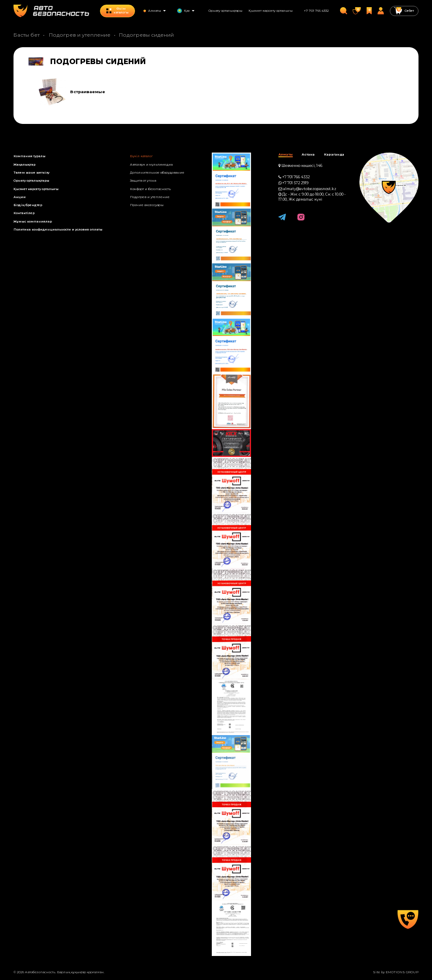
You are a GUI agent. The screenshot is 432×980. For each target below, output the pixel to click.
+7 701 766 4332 (316, 11)
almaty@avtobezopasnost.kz (310, 189)
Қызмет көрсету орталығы (271, 11)
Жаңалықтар (24, 165)
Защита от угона (143, 181)
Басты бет (27, 35)
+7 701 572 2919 (295, 183)
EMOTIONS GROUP (402, 972)
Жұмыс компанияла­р (33, 222)
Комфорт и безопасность (150, 189)
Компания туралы (30, 156)
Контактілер (24, 213)
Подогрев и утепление (80, 35)
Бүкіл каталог (141, 156)
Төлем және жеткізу (31, 173)
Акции (20, 197)
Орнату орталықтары (225, 11)
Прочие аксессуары (147, 205)
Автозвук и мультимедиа (151, 165)
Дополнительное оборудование (157, 173)
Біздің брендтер (28, 205)
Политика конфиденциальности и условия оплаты (58, 230)
